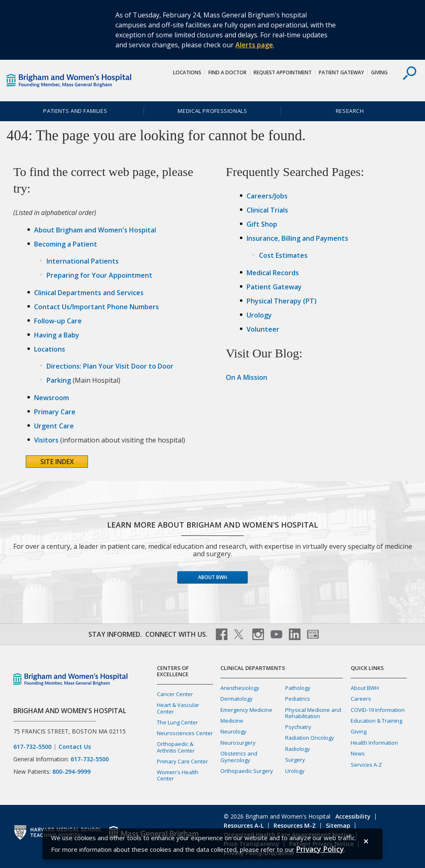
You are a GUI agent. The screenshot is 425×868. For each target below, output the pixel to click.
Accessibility (353, 816)
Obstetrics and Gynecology (239, 757)
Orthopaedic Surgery (247, 771)
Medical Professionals (212, 111)
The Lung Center (177, 722)
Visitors (46, 440)
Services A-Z (366, 765)
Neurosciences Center (185, 733)
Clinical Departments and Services (89, 293)
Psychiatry (298, 727)
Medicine (232, 721)
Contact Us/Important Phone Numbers (96, 307)
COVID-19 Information (378, 710)
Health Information (374, 743)
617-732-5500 (32, 747)
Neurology (233, 731)
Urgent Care (54, 426)
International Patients (83, 261)
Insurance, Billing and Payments (297, 238)
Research (350, 111)
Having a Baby (57, 335)
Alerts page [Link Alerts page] (254, 45)
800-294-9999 (71, 771)
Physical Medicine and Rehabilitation (313, 713)
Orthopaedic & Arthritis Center (176, 747)
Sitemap (338, 825)
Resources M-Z (295, 825)
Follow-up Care (58, 321)
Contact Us (75, 747)
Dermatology (237, 699)
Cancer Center (175, 694)
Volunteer (263, 329)
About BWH (212, 577)
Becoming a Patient (66, 244)
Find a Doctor (227, 72)
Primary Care (55, 412)
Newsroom (51, 398)
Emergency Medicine (246, 710)
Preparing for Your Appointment (99, 275)
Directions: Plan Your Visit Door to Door (110, 366)
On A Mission (247, 377)
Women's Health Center (178, 775)
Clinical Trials (267, 210)
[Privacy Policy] (320, 849)
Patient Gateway (341, 72)
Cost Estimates (283, 255)
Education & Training (376, 721)
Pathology (298, 688)
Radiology (298, 749)
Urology (259, 315)
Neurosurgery (238, 743)
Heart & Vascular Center (178, 708)
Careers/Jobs (267, 196)
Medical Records (273, 273)
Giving (379, 72)
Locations (187, 72)
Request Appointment (283, 72)
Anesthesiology (240, 688)
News (358, 753)
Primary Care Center (182, 761)
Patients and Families (75, 111)
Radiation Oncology (310, 738)
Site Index (57, 462)
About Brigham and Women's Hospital (95, 230)
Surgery (295, 760)
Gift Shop (262, 224)
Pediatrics (298, 699)
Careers (361, 699)
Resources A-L (244, 825)
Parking (59, 380)
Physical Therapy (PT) (282, 301)
